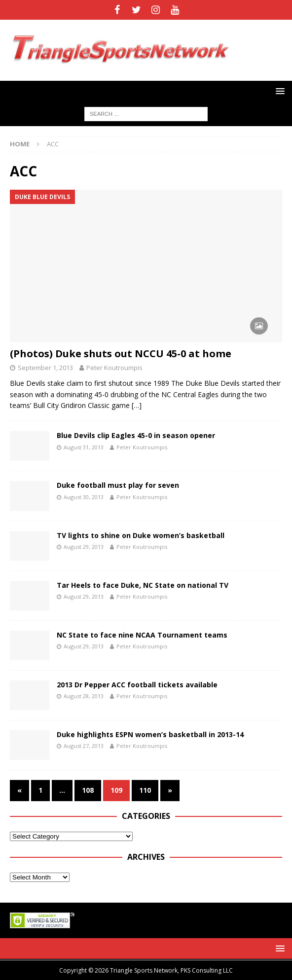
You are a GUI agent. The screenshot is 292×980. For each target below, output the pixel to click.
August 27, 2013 (84, 746)
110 (145, 790)
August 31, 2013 (84, 447)
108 (88, 790)
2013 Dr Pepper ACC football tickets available (137, 685)
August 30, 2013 (84, 497)
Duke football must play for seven (118, 485)
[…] (137, 405)
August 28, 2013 (84, 696)
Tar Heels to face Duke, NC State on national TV (143, 585)
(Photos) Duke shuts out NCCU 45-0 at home (121, 354)
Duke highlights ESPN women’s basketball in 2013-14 (150, 734)
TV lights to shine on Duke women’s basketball (141, 535)
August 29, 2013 (84, 547)
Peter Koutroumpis (114, 368)
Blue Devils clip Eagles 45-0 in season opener (136, 435)
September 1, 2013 (45, 368)
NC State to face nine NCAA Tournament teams (142, 635)
